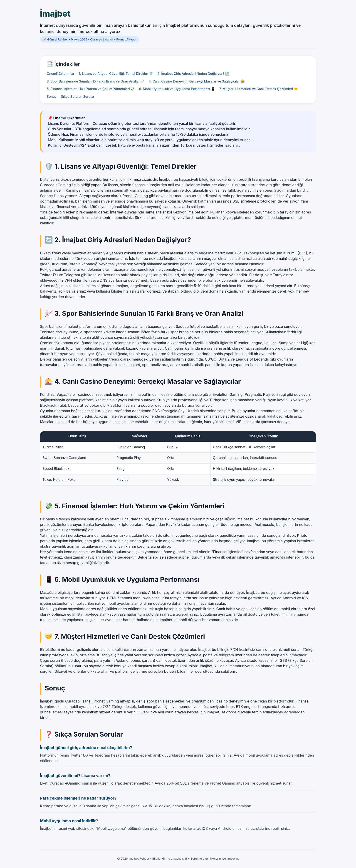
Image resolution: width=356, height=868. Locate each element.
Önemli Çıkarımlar (61, 74)
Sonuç (52, 97)
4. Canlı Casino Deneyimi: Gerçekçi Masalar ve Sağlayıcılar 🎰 (197, 81)
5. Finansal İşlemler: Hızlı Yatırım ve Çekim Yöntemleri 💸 (91, 89)
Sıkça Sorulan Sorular (78, 97)
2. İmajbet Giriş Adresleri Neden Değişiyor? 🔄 (193, 74)
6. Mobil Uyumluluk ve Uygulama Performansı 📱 (177, 89)
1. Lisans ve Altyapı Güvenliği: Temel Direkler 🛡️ (116, 74)
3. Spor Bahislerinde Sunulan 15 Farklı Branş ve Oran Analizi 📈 (96, 81)
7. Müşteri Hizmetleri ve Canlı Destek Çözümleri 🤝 (259, 89)
